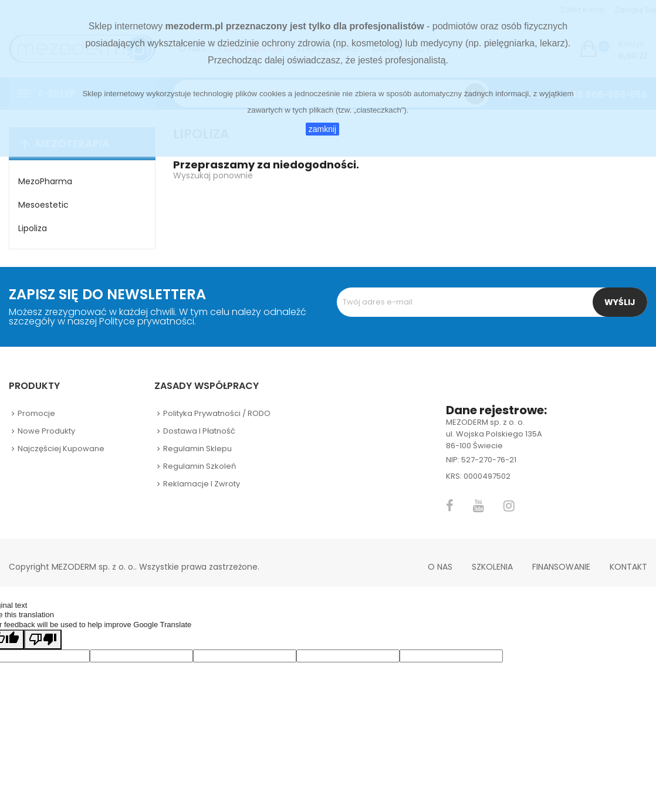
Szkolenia (492, 567)
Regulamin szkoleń (199, 466)
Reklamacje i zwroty (202, 484)
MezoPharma (45, 181)
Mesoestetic (43, 205)
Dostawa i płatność (199, 431)
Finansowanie (561, 567)
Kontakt (628, 567)
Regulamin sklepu (197, 449)
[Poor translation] (43, 640)
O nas (440, 567)
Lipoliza (33, 228)
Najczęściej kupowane (61, 449)
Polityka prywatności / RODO (217, 413)
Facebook (450, 506)
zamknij (322, 129)
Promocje (36, 413)
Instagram (509, 506)
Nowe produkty (46, 431)
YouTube (479, 506)
